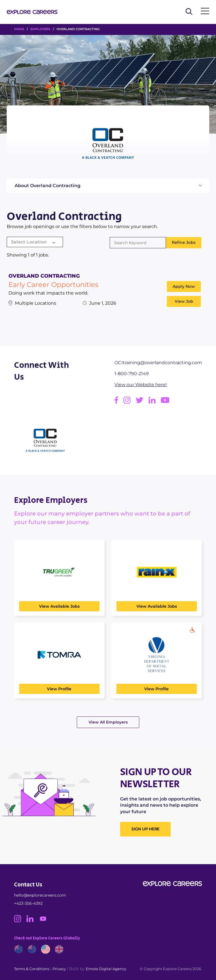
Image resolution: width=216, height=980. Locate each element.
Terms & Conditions (32, 969)
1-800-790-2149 (132, 374)
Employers (40, 29)
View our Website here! (141, 385)
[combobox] (35, 243)
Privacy (59, 969)
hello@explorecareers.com (40, 895)
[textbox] (35, 242)
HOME (19, 29)
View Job (184, 301)
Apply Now (184, 286)
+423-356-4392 (28, 903)
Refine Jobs (184, 242)
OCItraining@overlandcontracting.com (158, 363)
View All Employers (108, 722)
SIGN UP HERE (145, 829)
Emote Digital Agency (106, 969)
